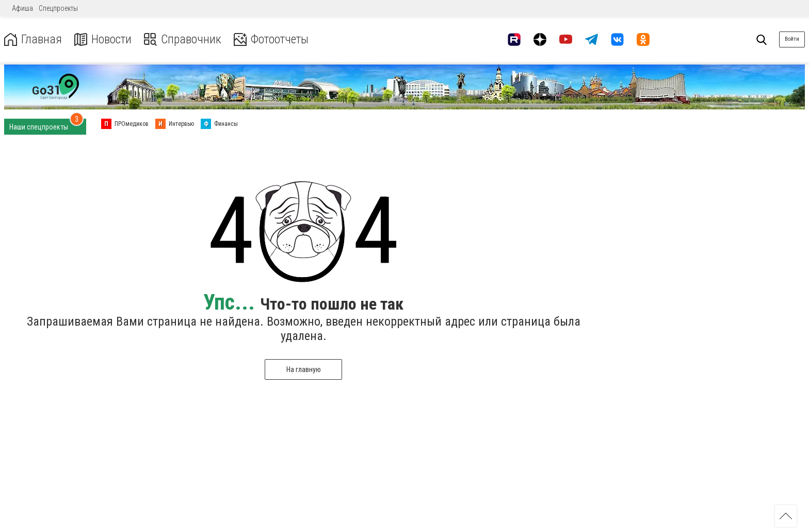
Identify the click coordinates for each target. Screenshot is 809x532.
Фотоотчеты (273, 39)
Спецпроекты (58, 8)
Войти (792, 39)
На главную (304, 369)
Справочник (182, 39)
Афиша (22, 8)
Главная (33, 39)
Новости (102, 39)
